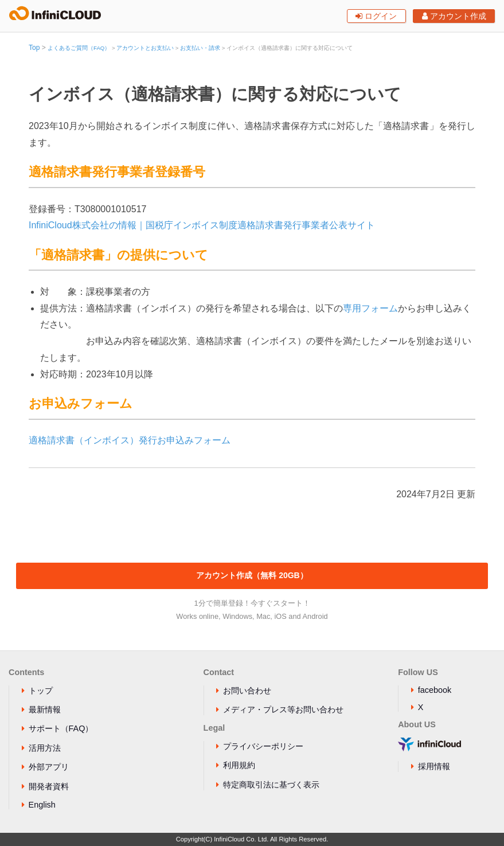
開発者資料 (49, 786)
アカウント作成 (454, 16)
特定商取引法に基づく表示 (271, 785)
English (42, 805)
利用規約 (239, 765)
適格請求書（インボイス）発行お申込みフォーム (130, 440)
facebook (435, 690)
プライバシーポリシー (263, 746)
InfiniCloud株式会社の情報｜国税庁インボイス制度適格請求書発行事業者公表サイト (202, 225)
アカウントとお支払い (145, 48)
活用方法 (45, 748)
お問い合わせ (247, 691)
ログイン (376, 16)
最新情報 (45, 709)
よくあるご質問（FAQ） (79, 48)
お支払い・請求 (200, 48)
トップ (41, 691)
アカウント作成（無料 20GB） (252, 575)
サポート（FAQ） (61, 728)
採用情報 (434, 766)
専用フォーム (370, 308)
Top (34, 48)
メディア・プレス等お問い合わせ (283, 709)
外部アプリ (49, 767)
